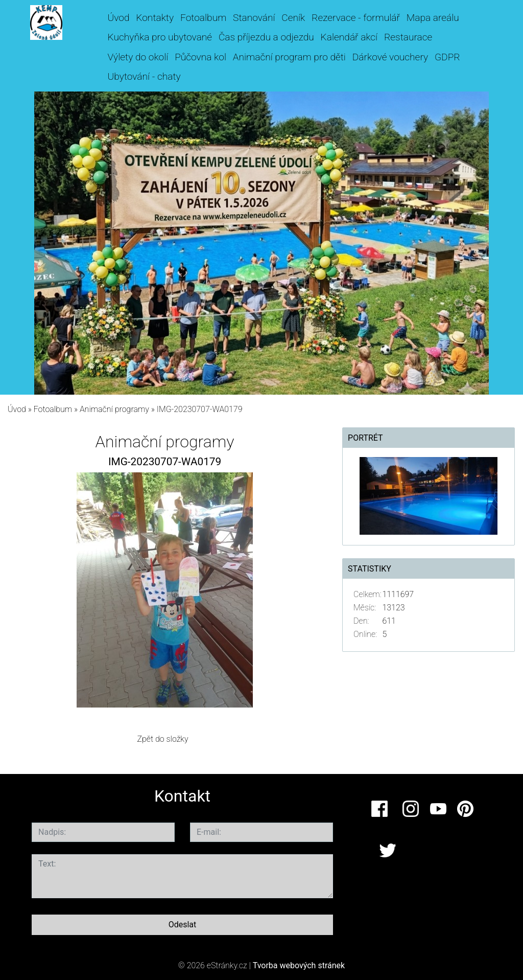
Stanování (254, 18)
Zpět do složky (162, 739)
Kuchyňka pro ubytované (160, 37)
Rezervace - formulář (356, 18)
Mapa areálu (433, 18)
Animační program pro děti (289, 57)
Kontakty (155, 18)
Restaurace (408, 37)
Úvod (119, 18)
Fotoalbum (203, 18)
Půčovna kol (200, 57)
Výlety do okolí (138, 57)
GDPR (447, 57)
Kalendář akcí (349, 37)
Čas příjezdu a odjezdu (266, 37)
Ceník (293, 18)
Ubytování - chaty (144, 76)
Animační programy (114, 409)
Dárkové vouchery (390, 57)
